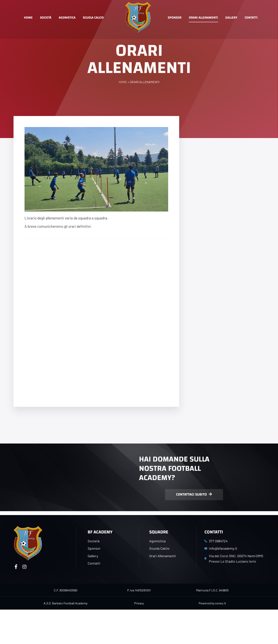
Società (46, 17)
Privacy (139, 603)
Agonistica (67, 17)
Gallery (231, 17)
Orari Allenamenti (203, 17)
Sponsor (175, 17)
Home (28, 17)
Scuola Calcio (93, 17)
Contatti (251, 17)
